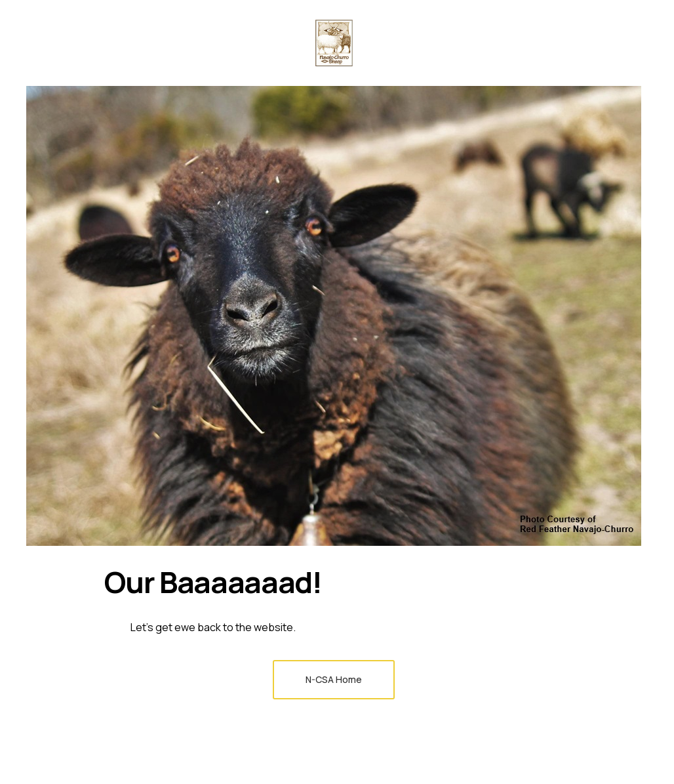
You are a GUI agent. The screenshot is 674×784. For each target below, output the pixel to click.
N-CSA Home (334, 679)
